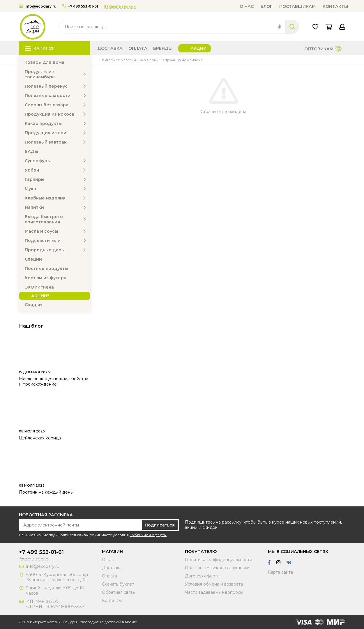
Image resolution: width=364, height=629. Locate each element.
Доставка (110, 48)
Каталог (40, 48)
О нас (247, 6)
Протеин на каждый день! (46, 492)
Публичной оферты (148, 535)
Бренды (163, 48)
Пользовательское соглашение (218, 568)
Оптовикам (323, 49)
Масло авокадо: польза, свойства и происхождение (54, 381)
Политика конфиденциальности (219, 560)
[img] (280, 27)
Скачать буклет (118, 584)
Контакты (335, 6)
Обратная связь (118, 592)
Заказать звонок (34, 558)
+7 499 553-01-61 (80, 6)
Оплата (138, 48)
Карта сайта (280, 572)
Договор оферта (202, 576)
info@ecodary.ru (38, 6)
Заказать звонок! (120, 6)
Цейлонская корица (40, 438)
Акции (198, 48)
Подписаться (160, 525)
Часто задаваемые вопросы (214, 592)
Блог (266, 6)
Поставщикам (297, 6)
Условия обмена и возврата (214, 584)
